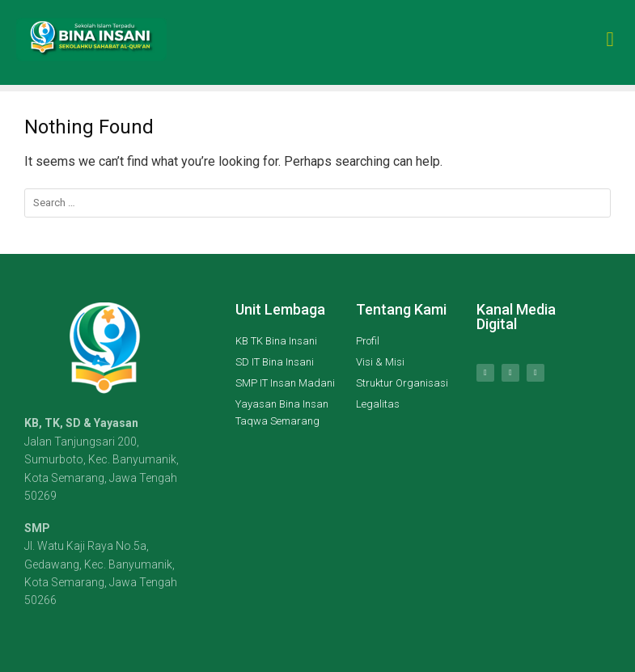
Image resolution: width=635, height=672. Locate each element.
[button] (610, 35)
